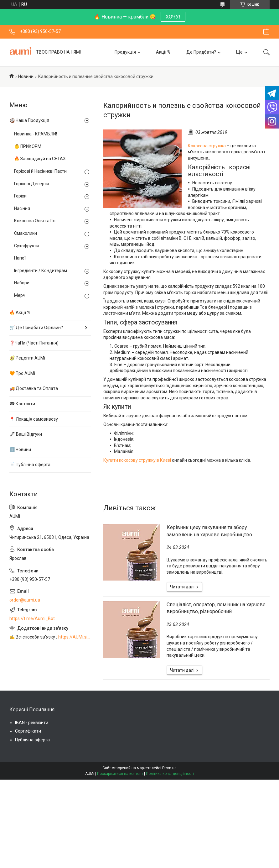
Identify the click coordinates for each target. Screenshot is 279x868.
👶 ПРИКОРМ (28, 146)
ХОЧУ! (173, 17)
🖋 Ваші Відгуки (26, 434)
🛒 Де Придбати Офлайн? (36, 328)
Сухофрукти (26, 246)
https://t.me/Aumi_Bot (32, 618)
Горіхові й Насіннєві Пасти (40, 171)
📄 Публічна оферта (30, 465)
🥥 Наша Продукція (29, 120)
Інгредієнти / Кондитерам (41, 271)
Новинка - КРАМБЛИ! (36, 134)
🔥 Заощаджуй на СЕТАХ (40, 159)
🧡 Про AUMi (22, 373)
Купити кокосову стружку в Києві (137, 460)
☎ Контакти (22, 404)
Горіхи (20, 196)
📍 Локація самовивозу (34, 419)
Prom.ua (169, 768)
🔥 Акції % (20, 313)
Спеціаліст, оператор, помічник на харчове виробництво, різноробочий (216, 608)
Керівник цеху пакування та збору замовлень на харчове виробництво (209, 531)
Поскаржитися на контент (120, 774)
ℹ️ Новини (20, 450)
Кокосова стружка (207, 146)
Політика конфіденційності (170, 774)
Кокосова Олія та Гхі (35, 221)
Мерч (20, 295)
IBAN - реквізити (32, 723)
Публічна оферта (32, 740)
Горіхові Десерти (31, 184)
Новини (26, 76)
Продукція (125, 52)
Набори (22, 283)
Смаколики (26, 233)
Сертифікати (28, 731)
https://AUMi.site (75, 637)
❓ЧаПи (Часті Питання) (34, 343)
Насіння (22, 208)
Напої (20, 258)
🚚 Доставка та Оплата (34, 388)
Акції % (163, 52)
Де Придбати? (201, 52)
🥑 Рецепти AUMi (27, 358)
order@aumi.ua (25, 600)
